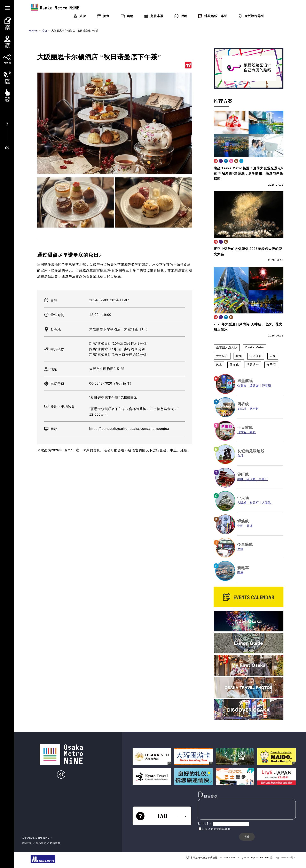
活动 (44, 31)
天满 (250, 526)
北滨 (240, 526)
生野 (240, 549)
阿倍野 (251, 479)
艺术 (219, 365)
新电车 (243, 568)
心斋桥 (242, 385)
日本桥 (242, 432)
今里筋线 (245, 544)
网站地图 (55, 843)
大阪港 (266, 503)
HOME (33, 31)
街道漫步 (256, 356)
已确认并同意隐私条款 (216, 829)
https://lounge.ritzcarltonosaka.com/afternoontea (129, 429)
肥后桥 (254, 409)
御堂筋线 (245, 381)
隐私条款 (41, 843)
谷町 (240, 479)
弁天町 (254, 503)
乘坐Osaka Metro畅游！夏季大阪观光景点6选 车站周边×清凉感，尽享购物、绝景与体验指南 (248, 173)
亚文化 (234, 365)
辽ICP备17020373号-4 (283, 858)
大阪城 (242, 503)
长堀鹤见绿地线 (251, 451)
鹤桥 (253, 432)
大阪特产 (222, 356)
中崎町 (263, 479)
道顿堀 (254, 385)
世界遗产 (253, 365)
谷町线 (243, 474)
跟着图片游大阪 (227, 347)
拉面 (239, 356)
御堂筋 (266, 385)
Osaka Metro (255, 347)
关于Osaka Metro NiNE (36, 838)
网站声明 (27, 843)
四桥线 (243, 404)
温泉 (273, 356)
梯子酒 (271, 365)
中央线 (243, 498)
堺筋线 (243, 521)
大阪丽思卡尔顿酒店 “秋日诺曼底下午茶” (75, 31)
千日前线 (245, 428)
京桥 (240, 456)
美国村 (242, 409)
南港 (240, 573)
